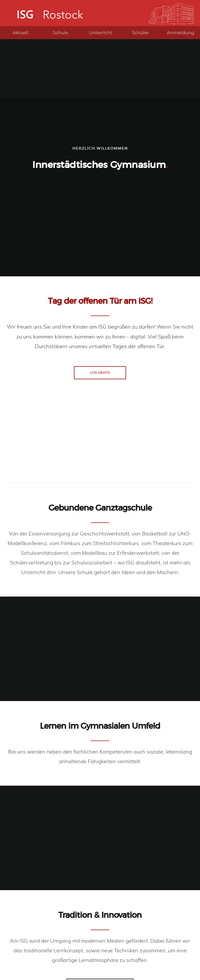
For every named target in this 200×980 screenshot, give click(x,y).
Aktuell (20, 33)
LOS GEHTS (100, 373)
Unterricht (100, 33)
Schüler (141, 33)
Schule (61, 33)
